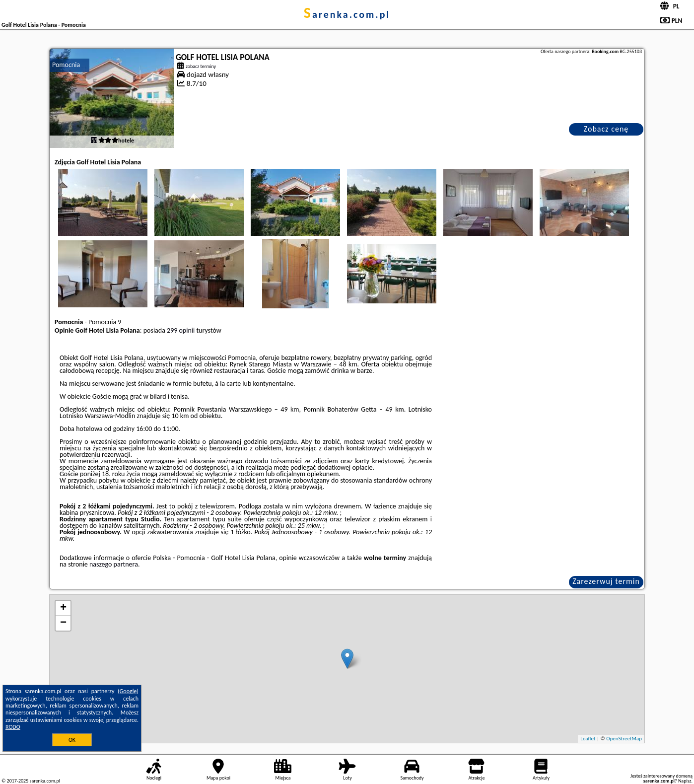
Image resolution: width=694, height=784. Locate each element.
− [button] (63, 623)
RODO (13, 727)
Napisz (685, 781)
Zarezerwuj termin (606, 581)
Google (128, 691)
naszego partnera (114, 564)
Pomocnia (66, 65)
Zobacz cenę (606, 129)
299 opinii (181, 330)
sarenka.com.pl (347, 14)
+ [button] (63, 608)
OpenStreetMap (624, 739)
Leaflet (588, 739)
